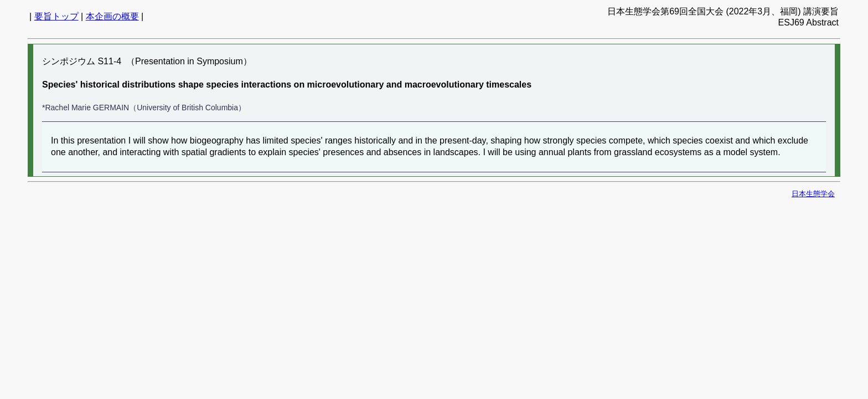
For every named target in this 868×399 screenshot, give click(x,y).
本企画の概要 (112, 16)
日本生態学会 (813, 194)
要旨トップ (56, 16)
